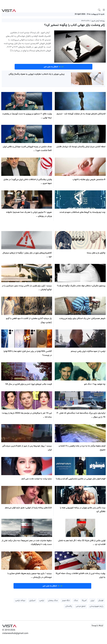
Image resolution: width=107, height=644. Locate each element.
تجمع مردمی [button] (81, 606)
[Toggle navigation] (104, 10)
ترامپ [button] (42, 600)
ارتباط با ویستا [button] (97, 625)
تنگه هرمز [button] (66, 600)
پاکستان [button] (69, 606)
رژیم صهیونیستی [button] (96, 606)
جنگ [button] (76, 600)
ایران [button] (92, 600)
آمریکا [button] (84, 600)
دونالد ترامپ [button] (20, 600)
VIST (9, 10)
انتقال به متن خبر (53, 67)
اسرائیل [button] (32, 600)
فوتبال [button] (101, 600)
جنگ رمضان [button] (53, 600)
